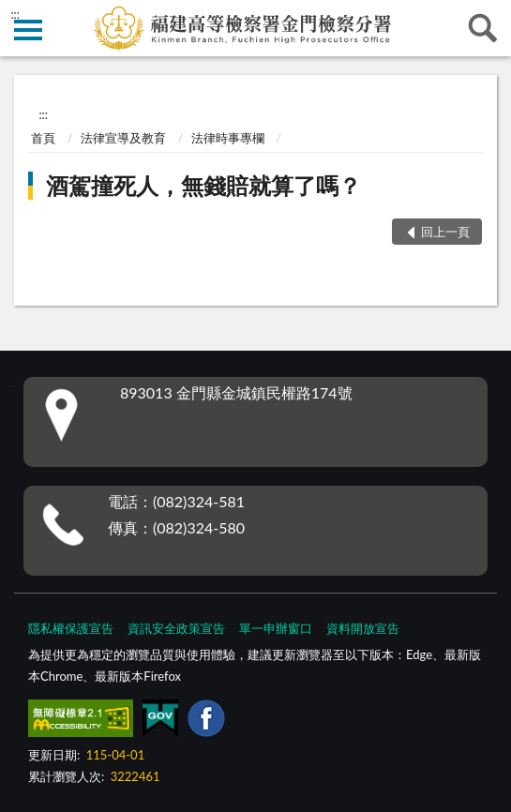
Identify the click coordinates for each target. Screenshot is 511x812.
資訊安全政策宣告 (176, 628)
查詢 (483, 28)
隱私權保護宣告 (71, 628)
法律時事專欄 (228, 138)
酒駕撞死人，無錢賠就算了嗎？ (203, 185)
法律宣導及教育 (123, 138)
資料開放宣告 (363, 628)
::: (15, 14)
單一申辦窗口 (276, 628)
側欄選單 (28, 30)
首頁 (43, 138)
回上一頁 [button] (445, 232)
